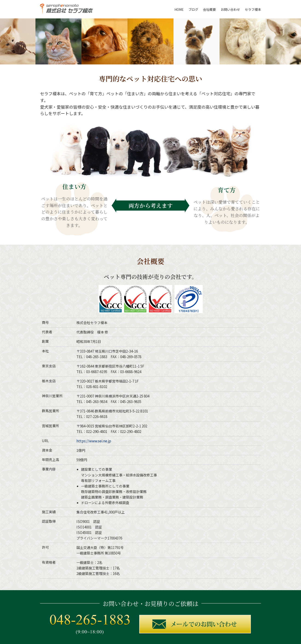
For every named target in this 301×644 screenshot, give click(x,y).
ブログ (193, 9)
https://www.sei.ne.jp (94, 441)
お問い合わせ (230, 9)
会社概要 (209, 9)
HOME (179, 9)
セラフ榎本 (253, 9)
